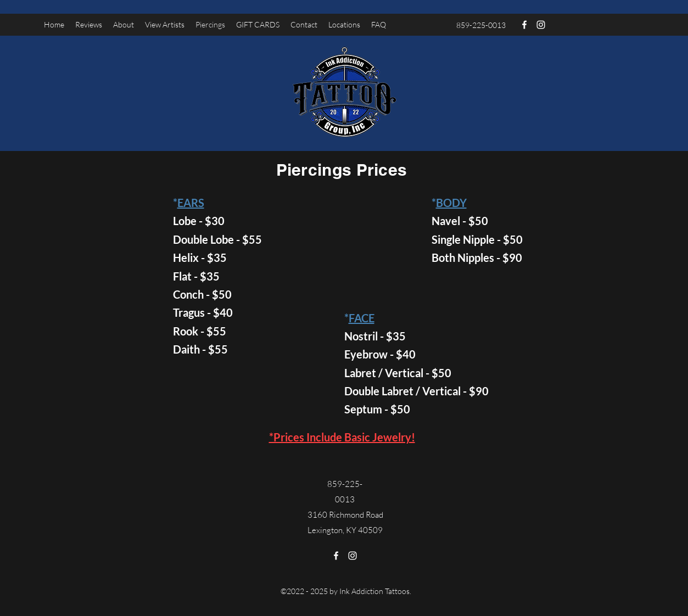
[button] (165, 25)
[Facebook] (524, 25)
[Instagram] (541, 25)
